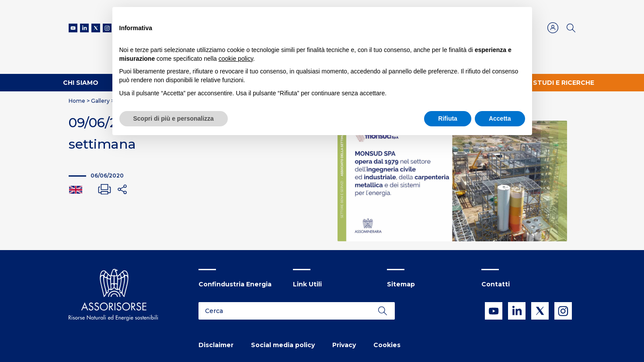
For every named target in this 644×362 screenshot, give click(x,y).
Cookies (387, 345)
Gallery (100, 101)
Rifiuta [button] (448, 118)
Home (77, 101)
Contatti (496, 284)
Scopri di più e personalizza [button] (174, 118)
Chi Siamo (81, 83)
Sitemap (401, 284)
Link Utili (307, 284)
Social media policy (283, 345)
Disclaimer (216, 345)
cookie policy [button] (236, 59)
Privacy (344, 345)
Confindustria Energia (235, 284)
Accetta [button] (500, 118)
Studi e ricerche (564, 83)
